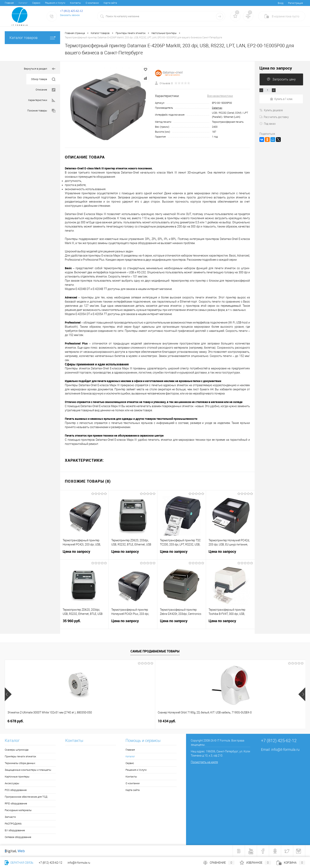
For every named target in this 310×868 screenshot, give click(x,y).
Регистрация (295, 3)
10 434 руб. (77, 721)
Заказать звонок (70, 15)
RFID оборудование (16, 803)
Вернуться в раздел (40, 69)
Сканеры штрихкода (17, 750)
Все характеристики (220, 96)
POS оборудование (16, 790)
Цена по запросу (84, 554)
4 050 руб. (256, 721)
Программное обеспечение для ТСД (26, 797)
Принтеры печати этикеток (20, 756)
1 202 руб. (139, 721)
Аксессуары (12, 783)
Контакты (75, 3)
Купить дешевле (271, 110)
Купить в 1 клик (281, 99)
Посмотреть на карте (204, 762)
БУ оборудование (15, 830)
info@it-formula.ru (285, 750)
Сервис (36, 3)
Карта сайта (110, 3)
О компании (92, 3)
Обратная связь (19, 863)
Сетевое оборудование (18, 837)
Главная (9, 3)
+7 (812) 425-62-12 (51, 863)
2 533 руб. (199, 721)
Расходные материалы (18, 810)
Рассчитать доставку (274, 117)
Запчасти (10, 817)
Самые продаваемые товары (155, 651)
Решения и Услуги (55, 3)
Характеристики (42, 100)
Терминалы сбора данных (20, 763)
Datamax (217, 108)
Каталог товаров (32, 38)
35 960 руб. (84, 623)
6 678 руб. (16, 721)
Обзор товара (43, 79)
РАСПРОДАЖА (13, 824)
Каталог (23, 3)
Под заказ (267, 124)
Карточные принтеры (17, 777)
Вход (281, 3)
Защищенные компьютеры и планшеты (28, 770)
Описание (45, 90)
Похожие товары (41, 111)
